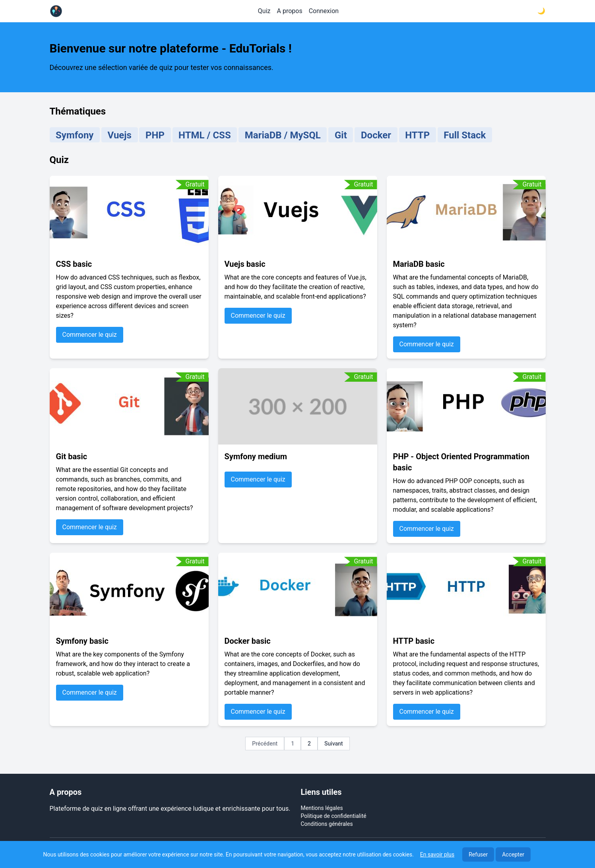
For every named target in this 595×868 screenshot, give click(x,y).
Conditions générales (327, 824)
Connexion (324, 11)
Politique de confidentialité (334, 816)
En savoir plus (437, 854)
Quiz (264, 11)
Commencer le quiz (90, 335)
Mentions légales (322, 808)
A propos (290, 11)
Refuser (478, 854)
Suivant (334, 744)
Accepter (513, 854)
